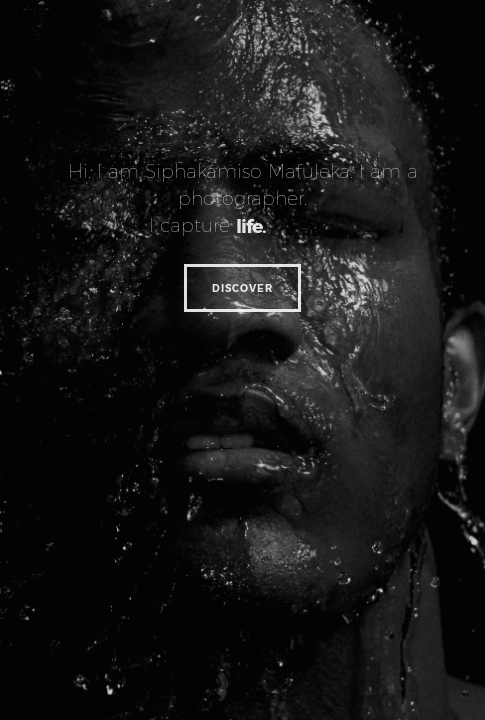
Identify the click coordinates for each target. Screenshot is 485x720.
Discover (242, 288)
